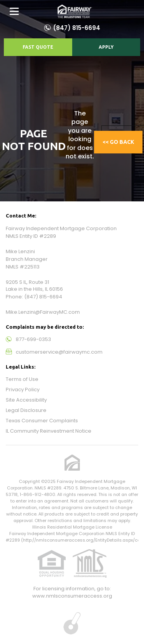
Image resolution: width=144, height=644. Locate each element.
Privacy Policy (23, 390)
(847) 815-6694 (77, 28)
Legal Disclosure (26, 410)
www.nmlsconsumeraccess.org (72, 596)
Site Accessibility (26, 400)
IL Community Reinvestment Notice (49, 431)
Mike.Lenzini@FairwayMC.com (43, 312)
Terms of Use (22, 379)
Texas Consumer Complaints (42, 421)
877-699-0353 (33, 339)
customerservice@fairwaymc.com (59, 352)
